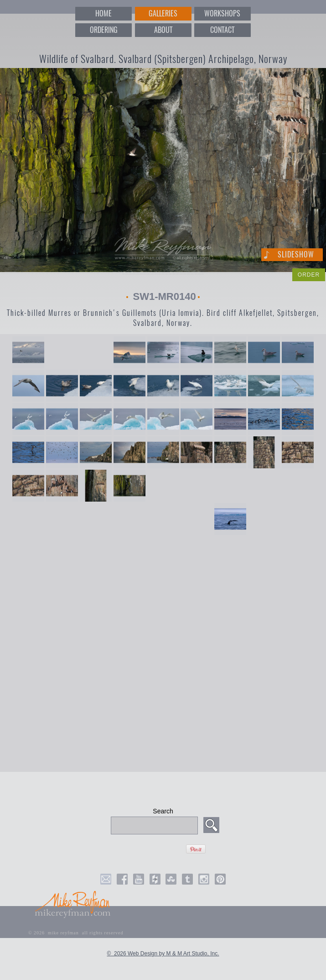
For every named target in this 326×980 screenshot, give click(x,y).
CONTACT (222, 30)
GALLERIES (163, 13)
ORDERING (104, 30)
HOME (103, 13)
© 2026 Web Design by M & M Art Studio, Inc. (163, 954)
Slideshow (296, 254)
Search (163, 811)
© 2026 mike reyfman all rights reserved (76, 933)
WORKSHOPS (222, 13)
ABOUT (163, 30)
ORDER (309, 275)
